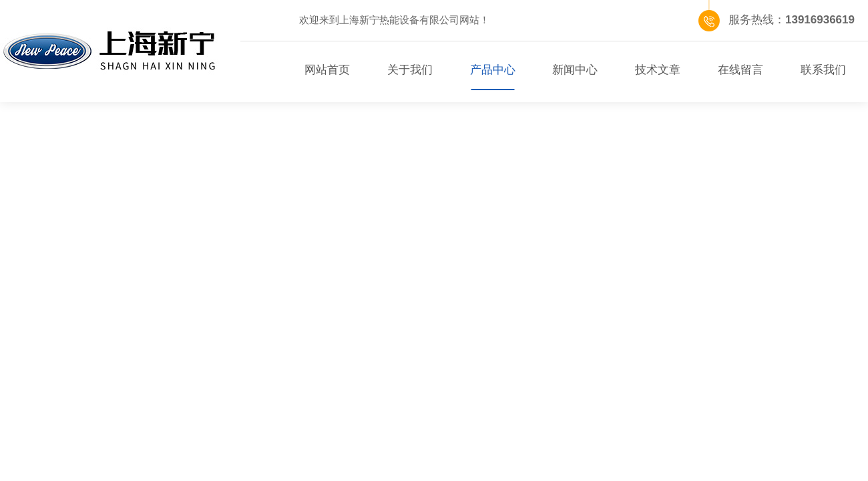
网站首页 (327, 70)
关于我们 (410, 70)
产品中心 (493, 70)
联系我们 (823, 70)
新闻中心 (575, 70)
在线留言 (740, 70)
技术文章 (658, 70)
